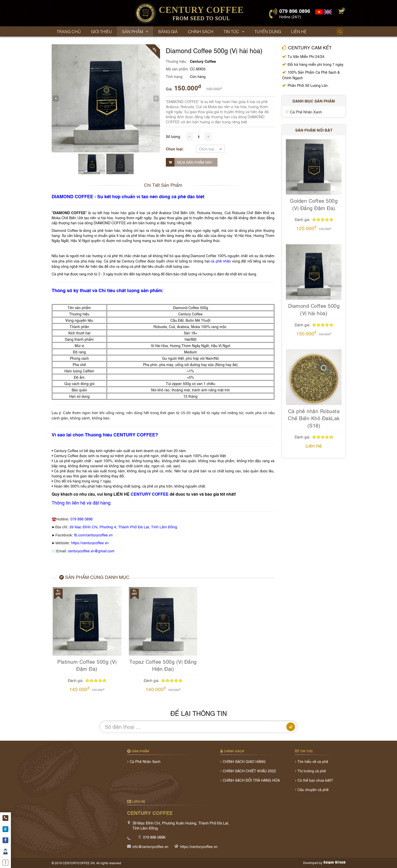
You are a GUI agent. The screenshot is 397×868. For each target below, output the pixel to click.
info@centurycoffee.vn (150, 846)
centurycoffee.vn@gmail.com (91, 551)
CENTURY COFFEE (150, 494)
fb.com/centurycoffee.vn (93, 535)
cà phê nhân (221, 261)
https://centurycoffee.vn (90, 543)
